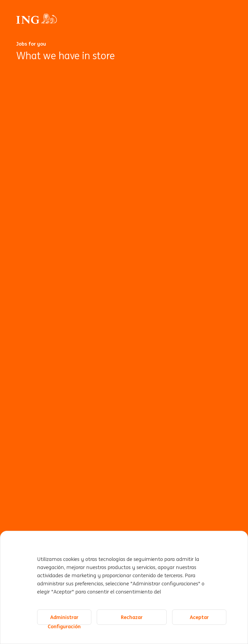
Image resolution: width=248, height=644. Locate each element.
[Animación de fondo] (124, 351)
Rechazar (132, 617)
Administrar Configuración (64, 619)
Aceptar (199, 617)
